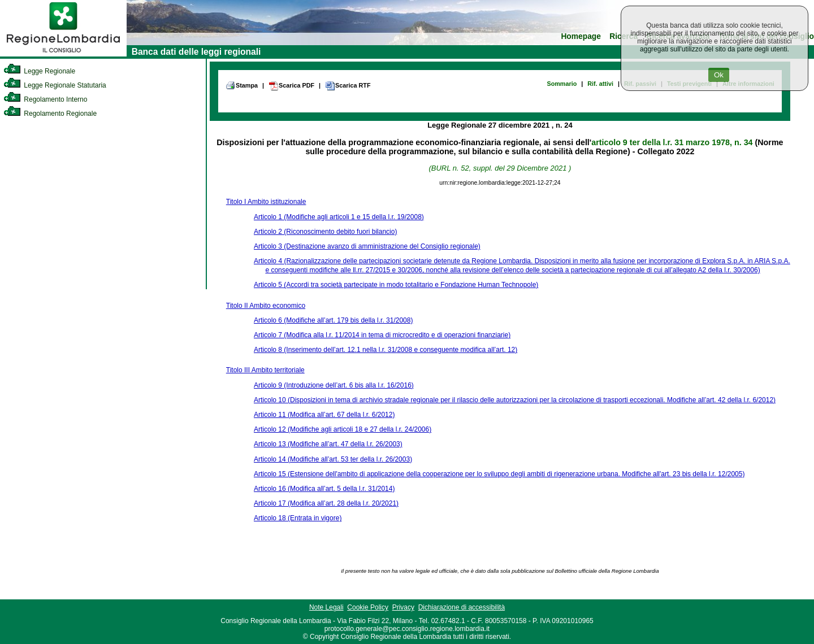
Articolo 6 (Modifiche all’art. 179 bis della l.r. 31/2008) (333, 320)
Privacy (403, 607)
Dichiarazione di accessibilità (462, 607)
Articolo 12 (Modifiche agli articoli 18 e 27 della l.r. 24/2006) (343, 429)
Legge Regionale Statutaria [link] (55, 85)
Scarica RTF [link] (348, 86)
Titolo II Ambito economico (266, 306)
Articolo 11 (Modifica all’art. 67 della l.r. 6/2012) (324, 415)
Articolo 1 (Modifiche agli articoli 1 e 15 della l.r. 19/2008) (339, 217)
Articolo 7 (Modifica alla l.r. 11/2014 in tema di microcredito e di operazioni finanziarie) (382, 335)
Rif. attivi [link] (600, 84)
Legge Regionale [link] (39, 71)
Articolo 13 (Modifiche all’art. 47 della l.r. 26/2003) (328, 444)
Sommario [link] (562, 84)
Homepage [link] (581, 36)
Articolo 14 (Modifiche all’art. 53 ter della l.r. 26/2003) (333, 459)
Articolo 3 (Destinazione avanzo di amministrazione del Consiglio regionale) (367, 246)
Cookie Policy (368, 607)
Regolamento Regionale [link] (50, 114)
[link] (63, 54)
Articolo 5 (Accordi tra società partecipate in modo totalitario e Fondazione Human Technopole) (396, 285)
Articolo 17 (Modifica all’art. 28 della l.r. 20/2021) (326, 503)
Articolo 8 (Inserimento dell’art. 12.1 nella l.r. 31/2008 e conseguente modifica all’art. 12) (386, 350)
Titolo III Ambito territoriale (265, 370)
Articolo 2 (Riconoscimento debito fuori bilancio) (325, 232)
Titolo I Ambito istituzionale (266, 202)
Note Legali (326, 607)
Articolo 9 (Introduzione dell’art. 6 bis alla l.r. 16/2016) (334, 385)
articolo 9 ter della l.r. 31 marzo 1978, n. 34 (672, 142)
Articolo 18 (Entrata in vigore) (298, 518)
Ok (719, 75)
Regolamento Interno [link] (45, 99)
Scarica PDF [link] (291, 86)
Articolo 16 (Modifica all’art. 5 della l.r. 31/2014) (324, 489)
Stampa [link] (242, 85)
